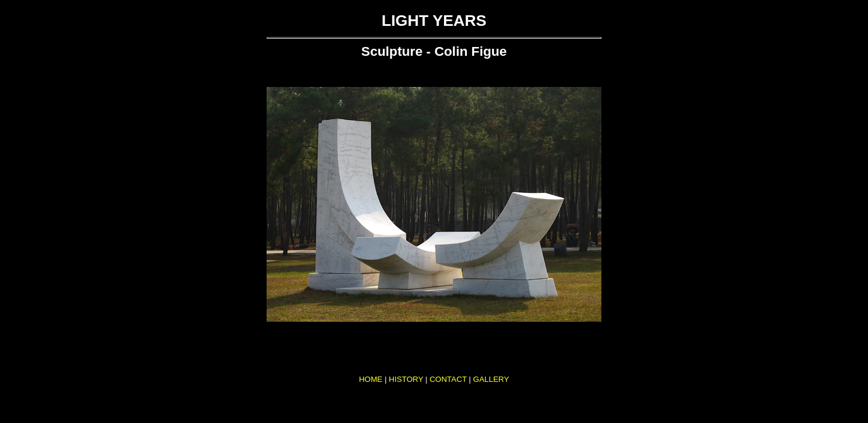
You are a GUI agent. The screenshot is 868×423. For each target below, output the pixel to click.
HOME (371, 379)
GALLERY (491, 379)
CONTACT (448, 379)
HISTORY (406, 379)
